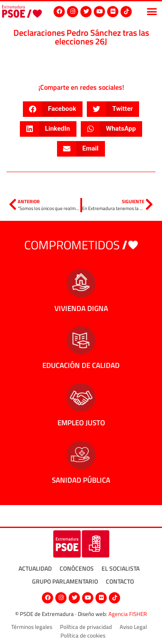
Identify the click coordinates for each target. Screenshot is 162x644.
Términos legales (32, 627)
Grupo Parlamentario (65, 581)
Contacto (120, 581)
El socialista (121, 568)
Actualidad (35, 568)
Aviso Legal (133, 627)
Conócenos (77, 568)
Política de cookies (83, 635)
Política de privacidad (86, 627)
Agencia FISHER (128, 614)
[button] (152, 12)
